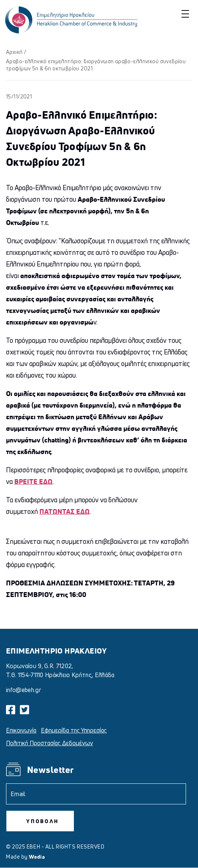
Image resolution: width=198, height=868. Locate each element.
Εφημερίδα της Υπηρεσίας (74, 730)
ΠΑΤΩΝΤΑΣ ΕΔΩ (64, 511)
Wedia (37, 857)
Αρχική (14, 52)
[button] (184, 14)
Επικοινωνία (21, 730)
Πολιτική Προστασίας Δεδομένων (49, 743)
